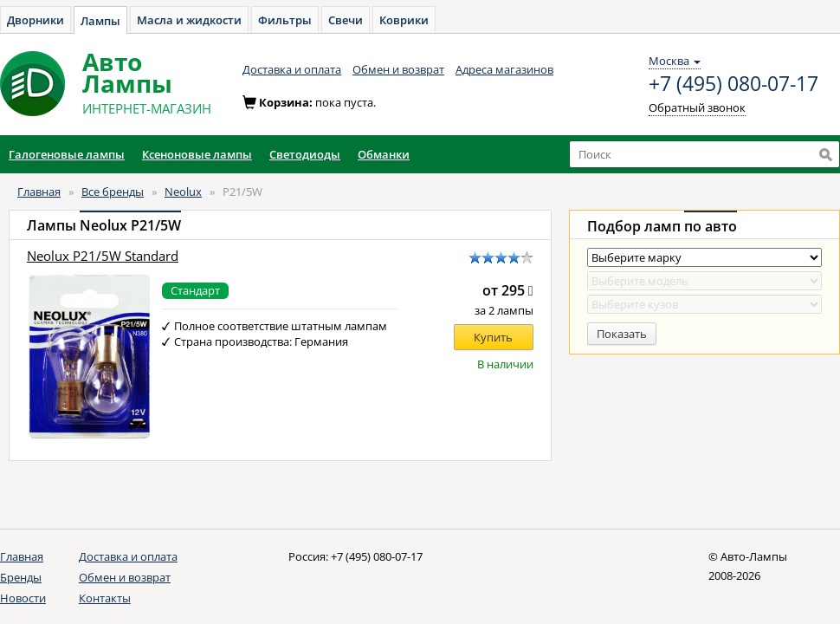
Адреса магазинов (504, 69)
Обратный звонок (697, 107)
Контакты (105, 598)
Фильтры (285, 20)
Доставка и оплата (292, 69)
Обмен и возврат (398, 69)
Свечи (346, 20)
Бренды (21, 577)
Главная (39, 192)
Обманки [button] (384, 154)
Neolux (183, 192)
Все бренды (113, 192)
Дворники (36, 20)
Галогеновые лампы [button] (67, 154)
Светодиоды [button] (305, 154)
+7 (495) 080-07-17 (733, 84)
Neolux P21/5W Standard (103, 256)
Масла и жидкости (189, 20)
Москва (675, 61)
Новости (23, 598)
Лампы (100, 21)
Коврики (404, 20)
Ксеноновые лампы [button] (197, 154)
